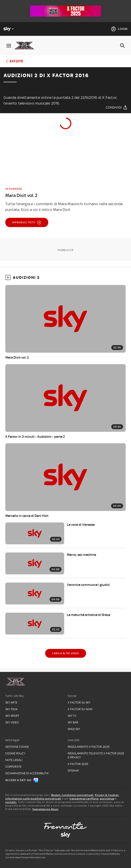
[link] (65, 193)
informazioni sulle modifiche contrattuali (33, 799)
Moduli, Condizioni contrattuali (72, 795)
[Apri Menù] (9, 46)
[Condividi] (117, 107)
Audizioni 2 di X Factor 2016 (46, 76)
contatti (11, 802)
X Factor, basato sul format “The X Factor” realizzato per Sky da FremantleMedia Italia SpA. (58, 850)
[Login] (119, 29)
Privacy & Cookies (107, 795)
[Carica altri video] (66, 653)
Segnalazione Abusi (45, 809)
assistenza (107, 799)
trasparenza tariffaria (84, 799)
